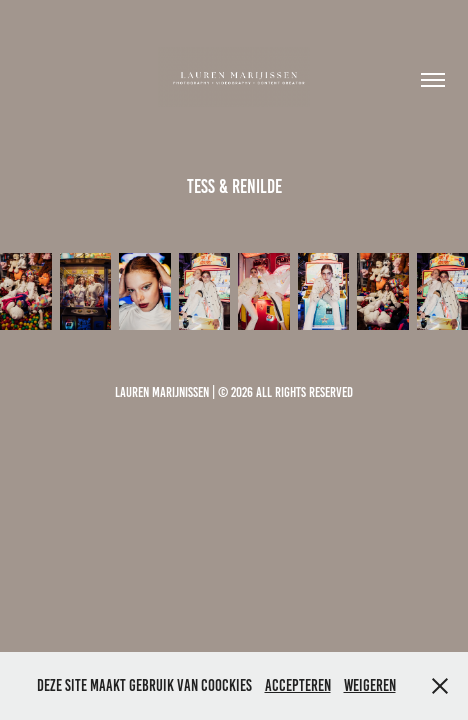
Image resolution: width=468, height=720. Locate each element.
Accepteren (298, 685)
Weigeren (370, 685)
